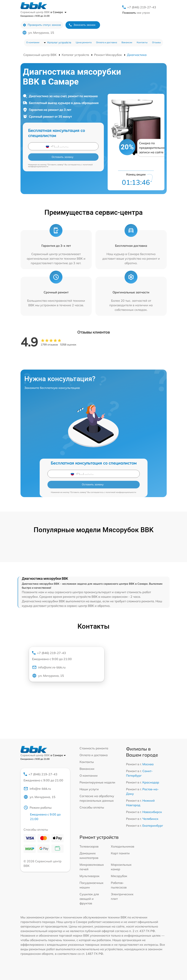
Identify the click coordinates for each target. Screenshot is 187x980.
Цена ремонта (84, 42)
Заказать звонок (82, 25)
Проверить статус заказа (42, 25)
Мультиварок (90, 876)
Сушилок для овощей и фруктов (89, 899)
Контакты (142, 42)
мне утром (136, 13)
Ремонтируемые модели (97, 782)
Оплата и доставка (107, 42)
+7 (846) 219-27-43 (142, 7)
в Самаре (58, 12)
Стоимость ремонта (94, 748)
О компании (33, 42)
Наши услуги (89, 789)
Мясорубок (119, 876)
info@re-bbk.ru (37, 789)
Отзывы (156, 42)
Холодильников (123, 846)
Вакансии (127, 42)
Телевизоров (89, 846)
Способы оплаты (92, 807)
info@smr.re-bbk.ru (49, 667)
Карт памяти (120, 853)
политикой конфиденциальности (121, 492)
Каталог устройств (59, 42)
